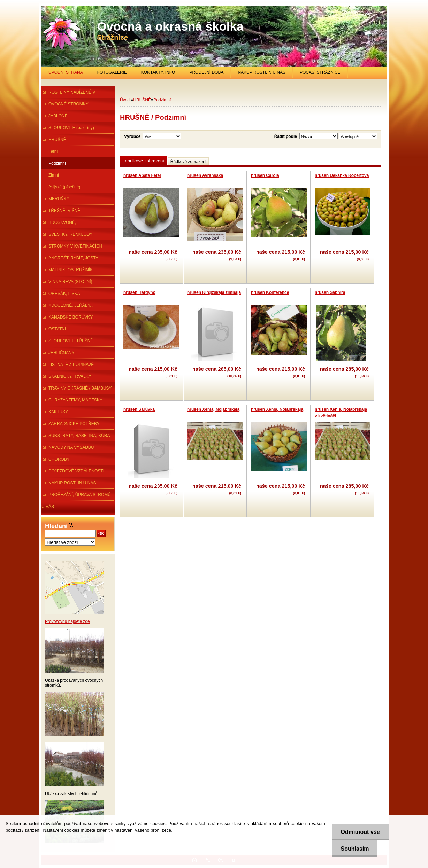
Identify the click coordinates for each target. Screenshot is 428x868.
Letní (53, 151)
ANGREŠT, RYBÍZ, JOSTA (73, 258)
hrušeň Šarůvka (139, 409)
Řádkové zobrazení (188, 162)
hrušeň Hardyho (139, 292)
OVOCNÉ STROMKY (68, 104)
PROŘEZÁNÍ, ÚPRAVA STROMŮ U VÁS (76, 496)
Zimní (54, 175)
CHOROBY (59, 459)
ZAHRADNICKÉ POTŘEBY (74, 424)
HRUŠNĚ (57, 140)
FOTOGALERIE (112, 72)
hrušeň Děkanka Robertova (342, 175)
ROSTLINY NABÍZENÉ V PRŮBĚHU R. (68, 94)
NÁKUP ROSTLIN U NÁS (261, 72)
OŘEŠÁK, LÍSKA (64, 294)
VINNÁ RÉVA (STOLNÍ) (70, 282)
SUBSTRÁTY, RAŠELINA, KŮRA (79, 436)
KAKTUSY (58, 412)
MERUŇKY (59, 199)
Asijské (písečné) (64, 187)
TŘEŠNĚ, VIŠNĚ (64, 211)
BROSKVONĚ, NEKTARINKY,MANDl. (62, 224)
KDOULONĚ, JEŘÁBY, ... (72, 305)
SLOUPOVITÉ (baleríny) (71, 128)
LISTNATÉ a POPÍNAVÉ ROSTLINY (68, 366)
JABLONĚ (58, 116)
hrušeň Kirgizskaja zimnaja (214, 292)
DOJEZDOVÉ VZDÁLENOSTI (76, 471)
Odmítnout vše (360, 832)
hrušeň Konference (270, 292)
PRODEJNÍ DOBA (206, 72)
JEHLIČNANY (62, 353)
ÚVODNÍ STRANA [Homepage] (66, 72)
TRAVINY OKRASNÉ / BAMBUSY (80, 388)
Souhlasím (355, 849)
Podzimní (57, 163)
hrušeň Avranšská (205, 175)
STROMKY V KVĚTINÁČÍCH (75, 246)
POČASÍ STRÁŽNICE (320, 72)
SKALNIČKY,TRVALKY (70, 376)
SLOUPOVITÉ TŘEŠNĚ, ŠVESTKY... (68, 343)
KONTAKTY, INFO (158, 72)
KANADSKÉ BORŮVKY (71, 317)
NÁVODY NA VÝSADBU (71, 447)
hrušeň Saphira (330, 292)
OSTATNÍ (57, 329)
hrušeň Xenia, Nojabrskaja (213, 409)
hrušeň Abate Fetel (142, 175)
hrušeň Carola (265, 175)
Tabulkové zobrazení (143, 161)
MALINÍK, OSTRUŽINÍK (71, 270)
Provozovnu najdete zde (67, 621)
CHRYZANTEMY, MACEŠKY (75, 400)
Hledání (56, 526)
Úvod (125, 100)
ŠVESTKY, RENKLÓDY (71, 234)
